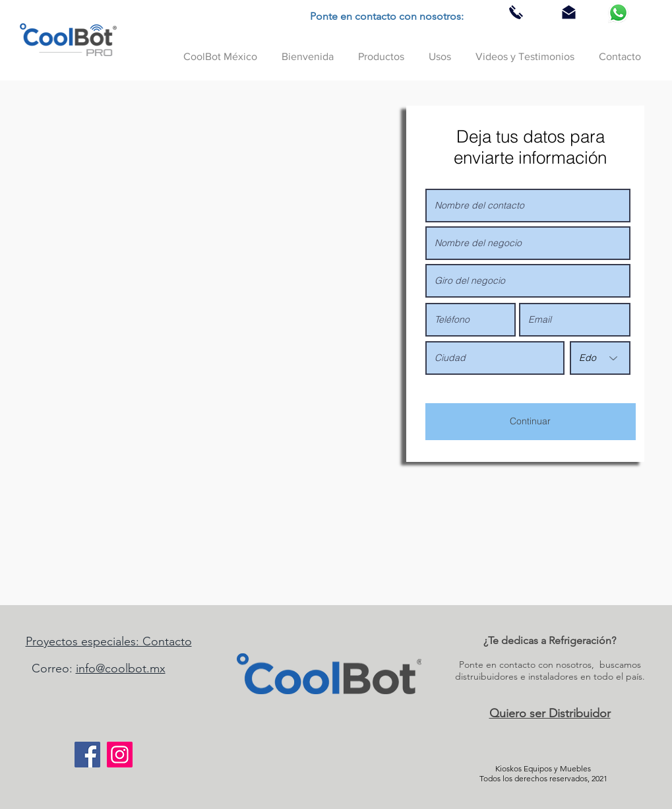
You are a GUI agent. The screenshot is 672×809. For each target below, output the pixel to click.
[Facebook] (87, 755)
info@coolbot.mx (121, 668)
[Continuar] (531, 422)
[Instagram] (120, 755)
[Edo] (600, 358)
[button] (382, 51)
